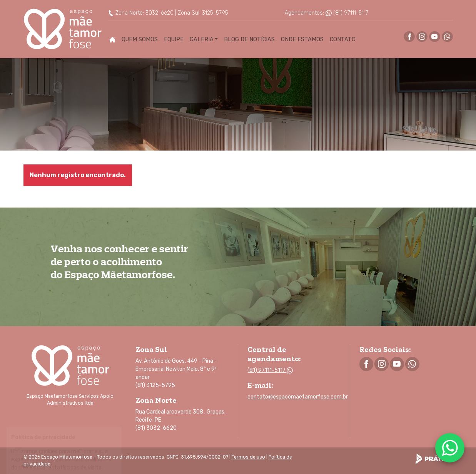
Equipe (174, 39)
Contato (343, 39)
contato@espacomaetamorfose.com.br (298, 397)
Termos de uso (248, 457)
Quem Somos (140, 39)
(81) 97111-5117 (347, 13)
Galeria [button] (202, 39)
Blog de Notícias (249, 39)
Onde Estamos (302, 39)
